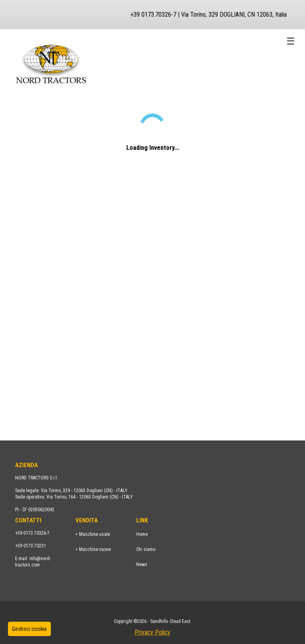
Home (142, 534)
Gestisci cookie (29, 629)
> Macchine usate (93, 534)
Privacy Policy (152, 632)
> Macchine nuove (93, 549)
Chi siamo (146, 549)
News (142, 564)
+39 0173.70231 (31, 546)
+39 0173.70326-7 (32, 533)
